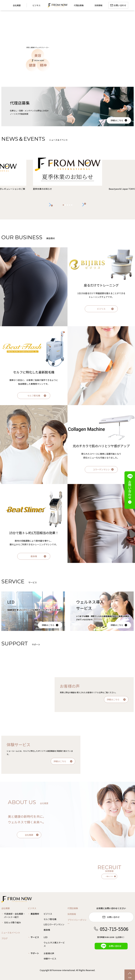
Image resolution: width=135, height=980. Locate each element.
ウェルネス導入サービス (54, 944)
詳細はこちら (117, 120)
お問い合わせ (111, 917)
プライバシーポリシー (77, 922)
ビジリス (101, 309)
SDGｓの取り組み (13, 922)
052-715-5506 (111, 929)
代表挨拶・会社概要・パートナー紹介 (15, 915)
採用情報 (72, 914)
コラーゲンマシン (101, 469)
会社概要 (29, 835)
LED (46, 937)
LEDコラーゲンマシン (54, 924)
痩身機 (34, 556)
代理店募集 (73, 908)
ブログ (4, 938)
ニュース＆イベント (11, 933)
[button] (84, 205)
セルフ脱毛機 (34, 396)
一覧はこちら (109, 876)
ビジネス (37, 5)
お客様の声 (49, 953)
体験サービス (50, 959)
